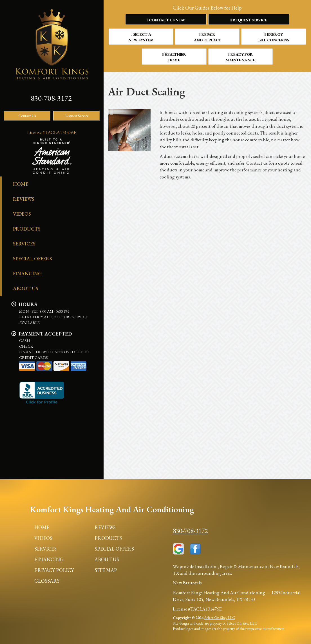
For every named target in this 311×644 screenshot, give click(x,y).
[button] (166, 19)
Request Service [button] (77, 116)
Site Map (106, 570)
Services (24, 244)
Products (27, 229)
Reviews (24, 199)
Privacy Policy (54, 570)
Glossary (47, 581)
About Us (26, 288)
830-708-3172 (190, 531)
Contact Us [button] (27, 116)
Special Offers (33, 259)
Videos (22, 214)
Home (21, 184)
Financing (27, 273)
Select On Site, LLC (220, 618)
